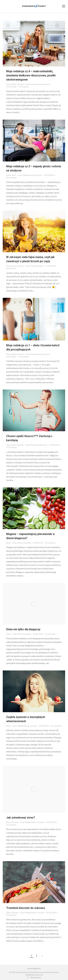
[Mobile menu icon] (64, 6)
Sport (14, 175)
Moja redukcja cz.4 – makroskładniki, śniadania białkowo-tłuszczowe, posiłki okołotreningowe (31, 75)
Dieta (8, 84)
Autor (38, 84)
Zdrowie (15, 822)
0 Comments (24, 87)
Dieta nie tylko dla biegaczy (23, 629)
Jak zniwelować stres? (21, 818)
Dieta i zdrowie (17, 84)
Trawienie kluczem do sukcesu (26, 908)
